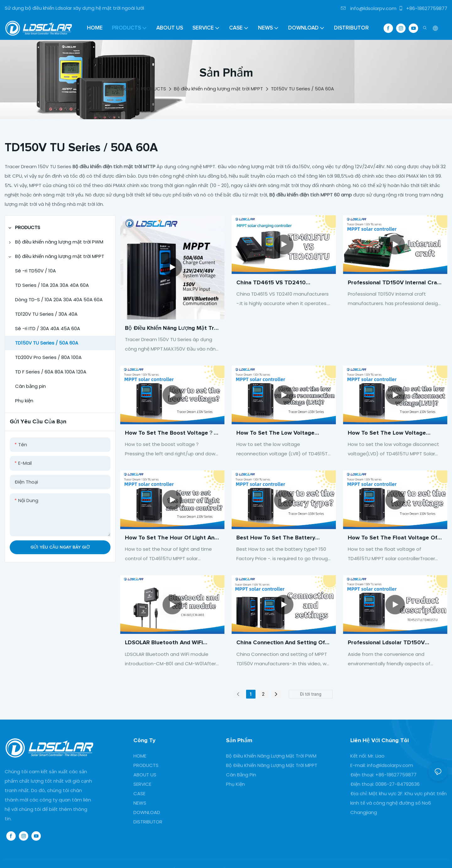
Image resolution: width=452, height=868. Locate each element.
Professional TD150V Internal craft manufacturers (395, 284)
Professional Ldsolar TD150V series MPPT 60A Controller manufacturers (386, 643)
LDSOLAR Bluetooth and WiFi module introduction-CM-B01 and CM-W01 (169, 643)
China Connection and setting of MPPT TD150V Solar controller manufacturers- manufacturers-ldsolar (281, 643)
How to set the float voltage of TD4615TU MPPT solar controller (393, 539)
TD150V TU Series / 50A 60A (302, 89)
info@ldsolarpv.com (369, 8)
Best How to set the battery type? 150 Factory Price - (276, 539)
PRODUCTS (153, 89)
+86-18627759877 (423, 8)
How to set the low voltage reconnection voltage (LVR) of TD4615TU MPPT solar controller (282, 434)
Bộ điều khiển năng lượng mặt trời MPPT (218, 89)
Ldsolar (125, 89)
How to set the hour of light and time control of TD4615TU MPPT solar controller (171, 539)
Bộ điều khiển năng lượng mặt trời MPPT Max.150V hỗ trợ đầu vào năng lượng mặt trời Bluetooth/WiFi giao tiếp (172, 329)
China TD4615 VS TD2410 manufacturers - (271, 284)
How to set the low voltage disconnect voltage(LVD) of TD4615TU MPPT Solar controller (393, 434)
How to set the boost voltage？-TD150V (170, 434)
